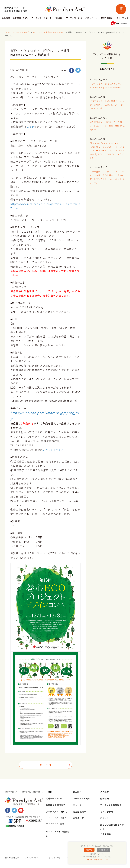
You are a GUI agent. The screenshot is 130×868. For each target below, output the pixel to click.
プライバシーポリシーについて (97, 860)
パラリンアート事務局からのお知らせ (48, 32)
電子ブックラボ (55, 858)
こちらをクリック (54, 450)
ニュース (78, 805)
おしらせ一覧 (45, 765)
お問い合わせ (91, 18)
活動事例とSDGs (21, 18)
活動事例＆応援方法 (56, 805)
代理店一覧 (79, 818)
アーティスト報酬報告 (112, 805)
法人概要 (105, 792)
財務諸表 (105, 798)
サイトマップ (122, 18)
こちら (31, 127)
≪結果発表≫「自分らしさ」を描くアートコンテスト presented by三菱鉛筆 (107, 129)
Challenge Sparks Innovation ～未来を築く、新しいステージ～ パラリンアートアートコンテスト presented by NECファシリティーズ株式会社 (107, 154)
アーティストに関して (41, 18)
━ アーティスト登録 (55, 823)
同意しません (103, 850)
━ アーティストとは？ (56, 818)
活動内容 (6, 18)
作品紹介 (59, 18)
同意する (89, 850)
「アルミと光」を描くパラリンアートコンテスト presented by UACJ (107, 87)
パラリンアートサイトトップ (17, 32)
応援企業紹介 (107, 18)
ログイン (121, 9)
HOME (49, 792)
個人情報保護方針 (12, 858)
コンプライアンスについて (32, 858)
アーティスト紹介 (74, 18)
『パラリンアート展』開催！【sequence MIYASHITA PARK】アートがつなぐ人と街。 (107, 109)
